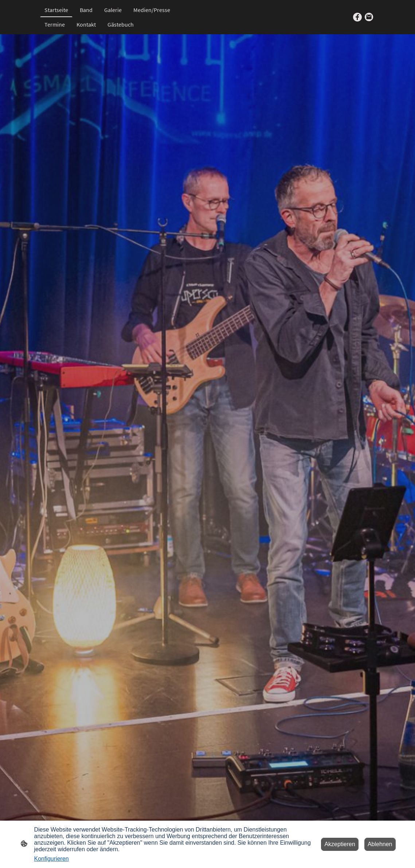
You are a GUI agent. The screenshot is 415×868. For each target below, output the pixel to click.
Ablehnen (380, 844)
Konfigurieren (52, 859)
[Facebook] (357, 17)
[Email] (369, 17)
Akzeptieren (340, 844)
